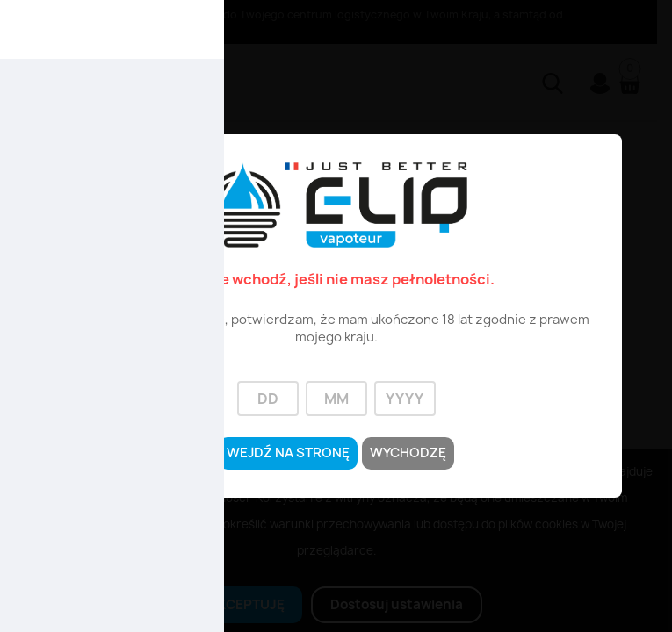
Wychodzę (413, 453)
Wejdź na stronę (284, 453)
